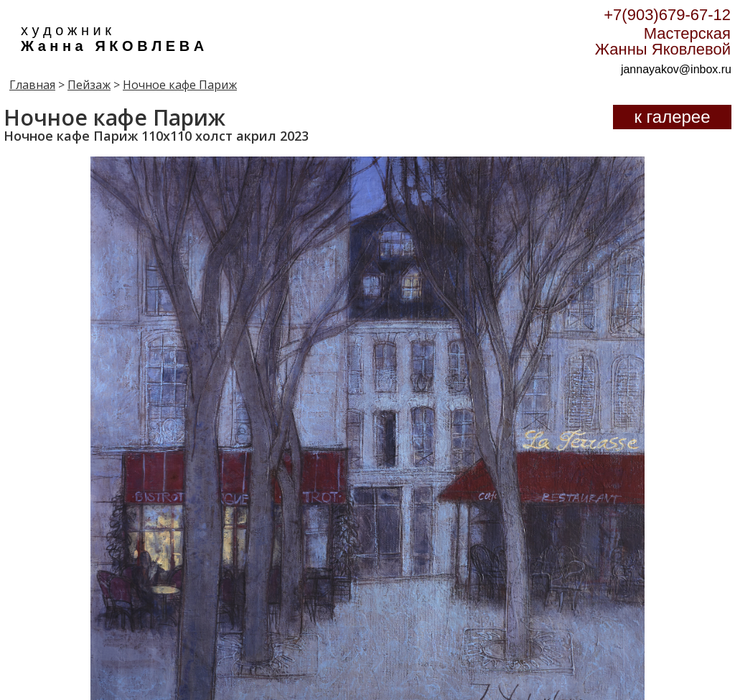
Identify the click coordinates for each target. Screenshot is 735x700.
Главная (32, 85)
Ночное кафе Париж (180, 85)
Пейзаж (89, 85)
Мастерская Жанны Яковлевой (663, 41)
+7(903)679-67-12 (667, 15)
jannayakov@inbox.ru (676, 69)
